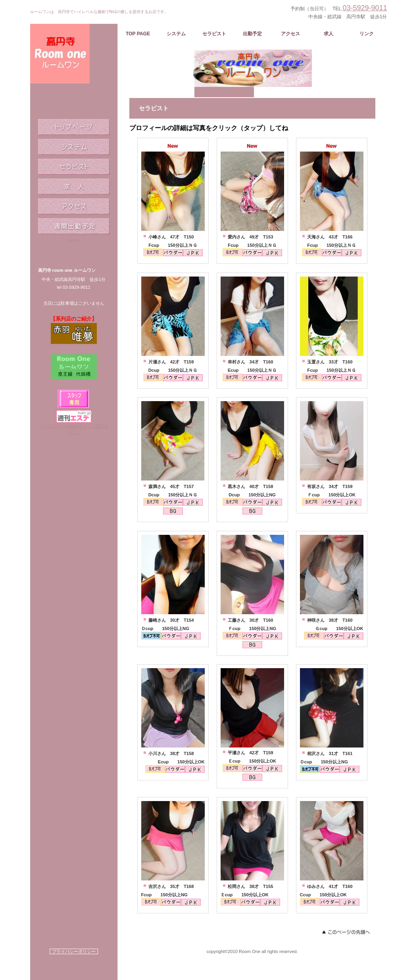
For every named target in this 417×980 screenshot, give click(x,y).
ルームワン (74, 67)
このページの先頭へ (346, 932)
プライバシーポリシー (74, 951)
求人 (74, 186)
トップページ (74, 127)
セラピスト (74, 167)
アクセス (74, 206)
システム (74, 147)
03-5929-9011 (365, 8)
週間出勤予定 (74, 226)
